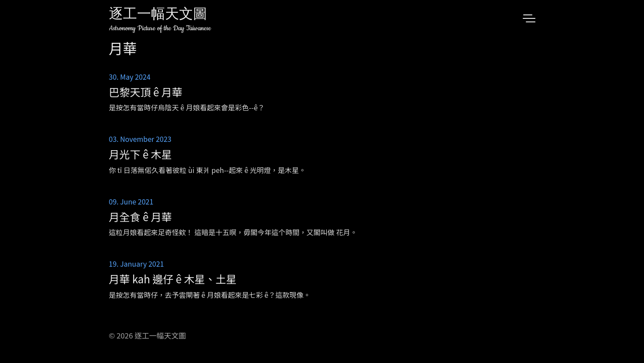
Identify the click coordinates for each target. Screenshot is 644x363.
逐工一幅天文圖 (158, 15)
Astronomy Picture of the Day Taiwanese (160, 28)
